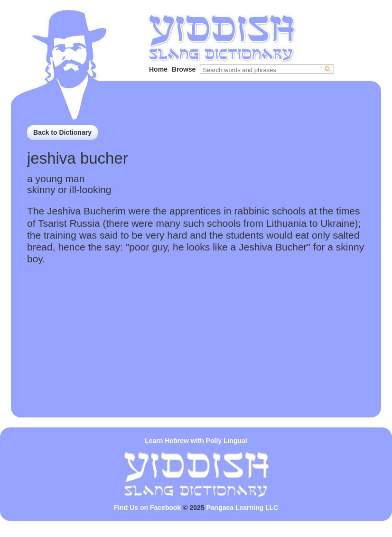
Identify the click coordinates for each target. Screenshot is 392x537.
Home (158, 69)
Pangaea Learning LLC (243, 508)
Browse (184, 69)
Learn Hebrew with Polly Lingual (196, 441)
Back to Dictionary (62, 132)
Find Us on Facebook (148, 508)
